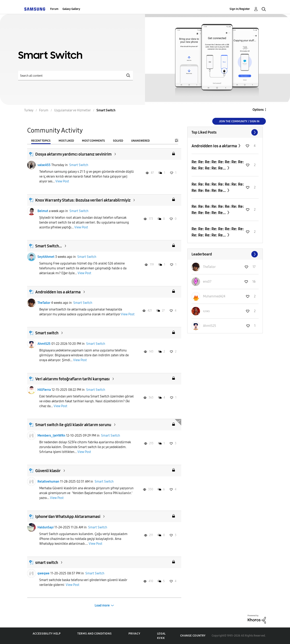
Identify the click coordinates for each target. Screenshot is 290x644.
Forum (54, 9)
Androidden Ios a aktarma (58, 292)
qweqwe (43, 573)
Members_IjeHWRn (51, 435)
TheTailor (44, 303)
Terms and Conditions (94, 634)
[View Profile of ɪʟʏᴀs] (206, 311)
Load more (102, 605)
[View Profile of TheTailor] (209, 267)
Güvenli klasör (48, 471)
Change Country (193, 636)
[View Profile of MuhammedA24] (214, 296)
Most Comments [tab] (93, 141)
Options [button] (258, 110)
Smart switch (47, 333)
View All (225, 132)
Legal (161, 634)
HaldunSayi (46, 527)
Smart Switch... (49, 246)
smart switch (47, 562)
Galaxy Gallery (71, 9)
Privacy (134, 634)
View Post (62, 181)
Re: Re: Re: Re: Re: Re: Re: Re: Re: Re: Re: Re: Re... (218, 165)
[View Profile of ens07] (207, 282)
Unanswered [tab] (140, 141)
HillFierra (44, 390)
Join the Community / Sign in (239, 121)
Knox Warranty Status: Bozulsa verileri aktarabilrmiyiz (83, 200)
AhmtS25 (44, 344)
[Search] (76, 76)
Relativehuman (48, 481)
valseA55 (44, 165)
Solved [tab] (118, 141)
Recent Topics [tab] (41, 141)
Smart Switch (79, 165)
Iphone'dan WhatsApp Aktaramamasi (68, 516)
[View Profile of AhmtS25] (210, 326)
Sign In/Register (240, 9)
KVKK (161, 638)
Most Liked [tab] (66, 141)
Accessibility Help (47, 634)
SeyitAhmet (46, 257)
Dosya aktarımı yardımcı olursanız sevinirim (73, 154)
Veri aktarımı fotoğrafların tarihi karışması (72, 379)
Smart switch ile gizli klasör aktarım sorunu (73, 425)
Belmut (43, 211)
